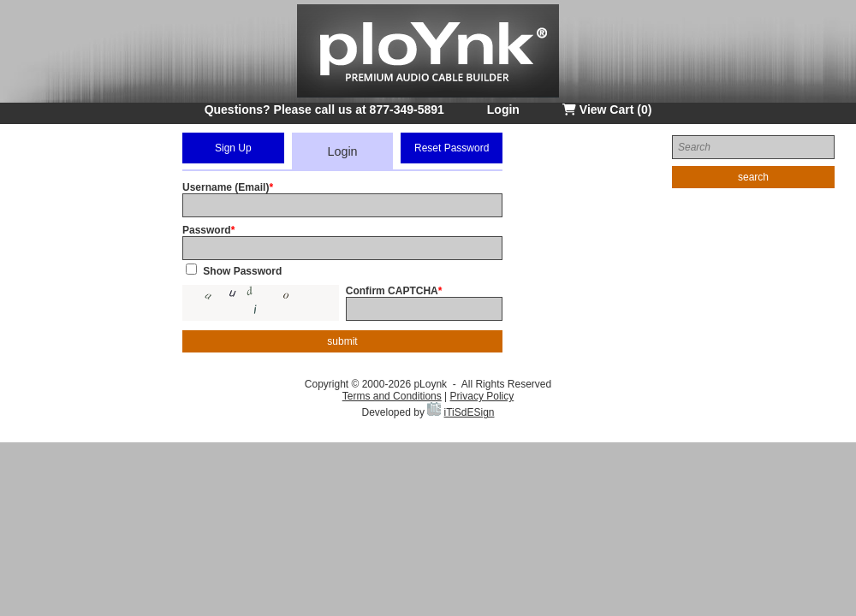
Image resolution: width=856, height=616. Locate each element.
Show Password (242, 271)
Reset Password (452, 148)
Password (207, 230)
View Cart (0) (607, 110)
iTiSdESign (470, 412)
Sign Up (233, 148)
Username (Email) (226, 187)
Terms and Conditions (392, 396)
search (753, 177)
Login (503, 110)
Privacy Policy (482, 396)
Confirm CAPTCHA (392, 291)
